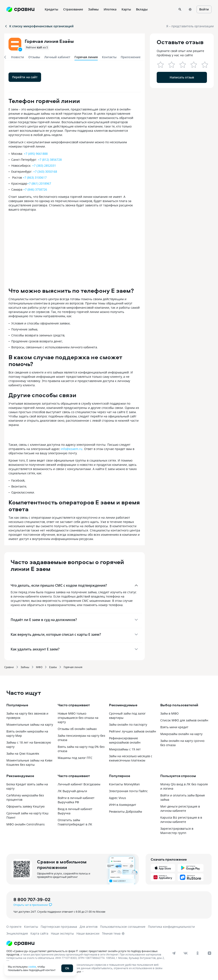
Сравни (9, 667)
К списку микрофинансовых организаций (39, 26)
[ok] (198, 953)
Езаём (53, 667)
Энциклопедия (17, 933)
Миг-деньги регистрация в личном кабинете (180, 808)
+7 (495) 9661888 (36, 154)
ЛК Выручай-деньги (72, 791)
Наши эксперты (62, 933)
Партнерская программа (59, 927)
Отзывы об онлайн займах (77, 729)
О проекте (14, 927)
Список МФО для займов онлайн (184, 720)
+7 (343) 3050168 (45, 172)
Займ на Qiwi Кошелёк (23, 753)
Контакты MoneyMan (124, 784)
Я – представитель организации (190, 26)
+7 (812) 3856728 (50, 160)
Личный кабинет (57, 57)
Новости (18, 57)
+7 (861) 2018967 (39, 183)
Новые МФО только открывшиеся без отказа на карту (78, 718)
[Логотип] (105, 943)
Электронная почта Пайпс (128, 791)
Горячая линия (73, 667)
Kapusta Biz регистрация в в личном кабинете (181, 820)
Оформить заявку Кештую (26, 806)
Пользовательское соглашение (123, 927)
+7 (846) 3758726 (35, 189)
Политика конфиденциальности (171, 927)
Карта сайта (39, 933)
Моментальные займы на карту (30, 725)
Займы (25, 667)
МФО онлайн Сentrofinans (26, 824)
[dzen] (209, 953)
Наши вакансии (88, 933)
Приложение (131, 57)
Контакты (109, 57)
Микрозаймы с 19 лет (125, 749)
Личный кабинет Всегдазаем (79, 784)
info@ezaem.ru (72, 449)
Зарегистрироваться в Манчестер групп (177, 831)
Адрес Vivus (118, 798)
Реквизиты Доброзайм (125, 811)
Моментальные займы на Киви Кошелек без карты (29, 762)
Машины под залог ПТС (75, 758)
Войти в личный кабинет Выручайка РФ (76, 800)
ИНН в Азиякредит (123, 805)
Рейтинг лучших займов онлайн (133, 731)
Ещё (156, 9)
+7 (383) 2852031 (44, 166)
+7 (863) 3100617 (35, 177)
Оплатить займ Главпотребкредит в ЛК (75, 822)
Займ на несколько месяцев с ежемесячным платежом (131, 758)
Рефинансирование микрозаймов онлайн (125, 740)
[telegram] (174, 953)
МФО (39, 667)
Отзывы (34, 57)
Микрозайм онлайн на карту (181, 734)
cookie (32, 967)
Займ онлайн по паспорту (128, 725)
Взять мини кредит (174, 727)
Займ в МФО (169, 713)
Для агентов (89, 927)
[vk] (186, 953)
